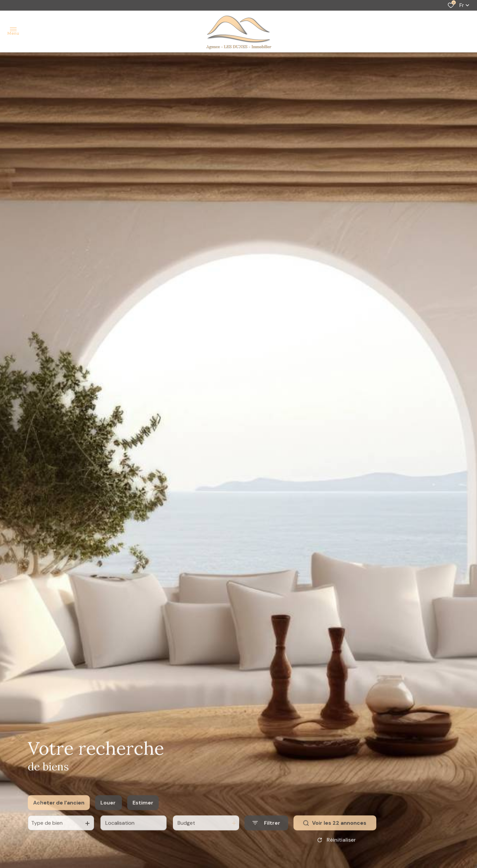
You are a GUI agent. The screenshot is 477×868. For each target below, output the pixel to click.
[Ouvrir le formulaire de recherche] (266, 832)
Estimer (143, 811)
